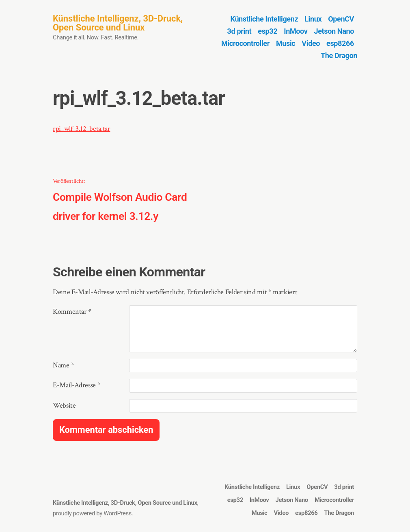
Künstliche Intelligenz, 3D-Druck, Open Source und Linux (118, 23)
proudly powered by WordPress (92, 513)
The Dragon (339, 55)
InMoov (296, 31)
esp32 (268, 31)
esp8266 (340, 43)
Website (64, 405)
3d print (240, 31)
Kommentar (72, 312)
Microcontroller (245, 43)
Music (286, 43)
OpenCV (341, 19)
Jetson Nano (334, 31)
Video (311, 43)
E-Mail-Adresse (77, 385)
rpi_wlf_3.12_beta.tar (81, 129)
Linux (313, 19)
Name (63, 365)
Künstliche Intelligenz (264, 19)
